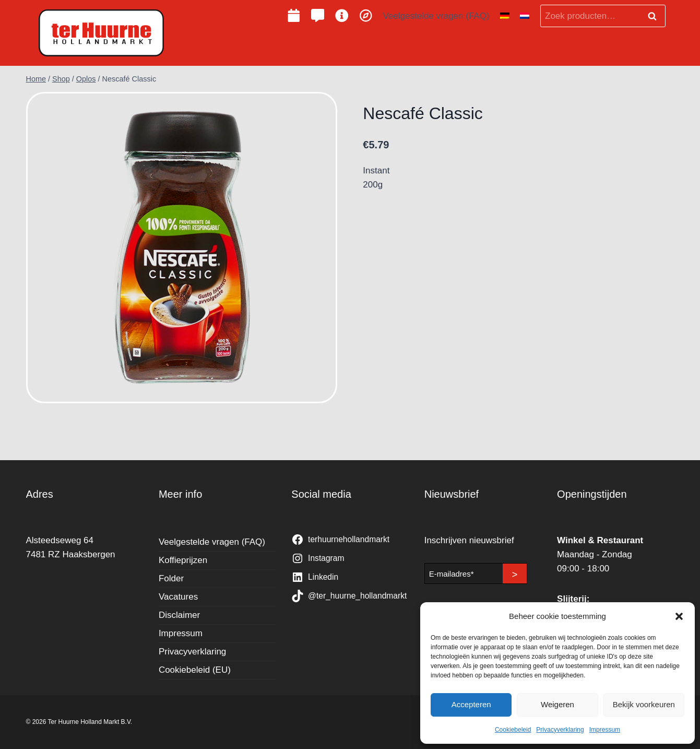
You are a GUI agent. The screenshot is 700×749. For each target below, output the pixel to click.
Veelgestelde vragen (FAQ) (436, 16)
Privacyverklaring (560, 730)
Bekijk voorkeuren (644, 704)
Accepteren (471, 704)
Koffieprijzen (183, 560)
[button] (679, 616)
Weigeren (557, 704)
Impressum (605, 730)
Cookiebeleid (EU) (195, 670)
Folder (171, 578)
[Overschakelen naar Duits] (505, 16)
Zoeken (656, 16)
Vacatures (178, 597)
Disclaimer (179, 615)
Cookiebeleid (513, 730)
